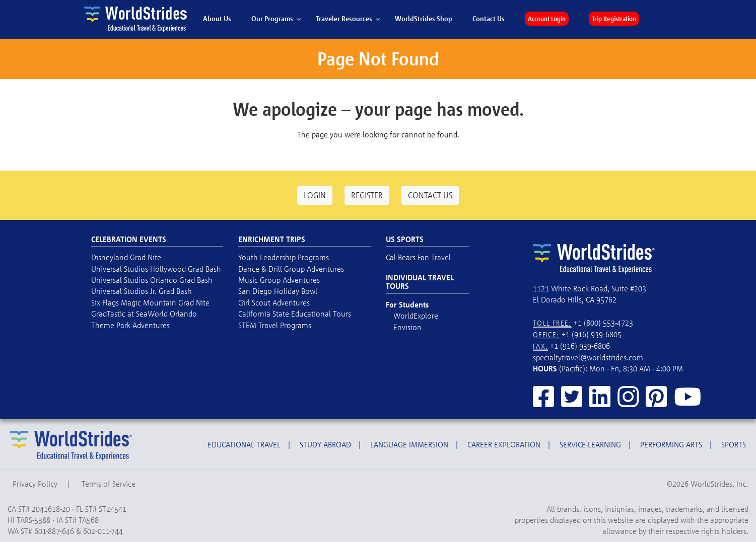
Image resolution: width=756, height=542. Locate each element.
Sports (734, 444)
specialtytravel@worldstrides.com (588, 357)
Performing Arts (671, 444)
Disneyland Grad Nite (126, 257)
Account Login (547, 19)
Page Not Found (378, 59)
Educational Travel (244, 444)
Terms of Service (109, 484)
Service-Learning (590, 444)
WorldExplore (416, 316)
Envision (407, 327)
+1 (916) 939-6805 (592, 334)
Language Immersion (409, 444)
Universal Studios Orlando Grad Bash (152, 280)
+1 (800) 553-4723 (603, 323)
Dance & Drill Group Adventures (291, 269)
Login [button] (315, 195)
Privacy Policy (35, 484)
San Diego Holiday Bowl (278, 291)
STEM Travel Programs (275, 325)
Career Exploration (504, 444)
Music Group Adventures (279, 280)
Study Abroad (325, 444)
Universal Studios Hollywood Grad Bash (156, 269)
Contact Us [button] (430, 195)
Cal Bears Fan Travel (418, 257)
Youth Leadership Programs (284, 257)
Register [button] (367, 195)
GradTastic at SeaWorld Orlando (144, 314)
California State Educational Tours (295, 314)
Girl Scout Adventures (274, 302)
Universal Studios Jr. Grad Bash (142, 291)
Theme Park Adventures (130, 325)
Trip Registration (614, 19)
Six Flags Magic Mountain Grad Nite (150, 302)
